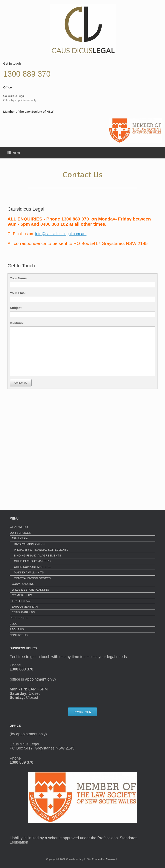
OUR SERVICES (20, 533)
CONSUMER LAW (23, 612)
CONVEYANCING (23, 584)
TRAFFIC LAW (21, 601)
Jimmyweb (112, 859)
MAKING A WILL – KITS (29, 572)
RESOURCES (18, 618)
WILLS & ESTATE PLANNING (31, 590)
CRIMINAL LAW (22, 595)
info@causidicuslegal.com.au (61, 234)
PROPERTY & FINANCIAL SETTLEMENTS (41, 550)
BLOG (14, 624)
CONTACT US (19, 635)
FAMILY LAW (20, 538)
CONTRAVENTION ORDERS (32, 578)
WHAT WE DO (19, 527)
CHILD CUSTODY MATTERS (32, 561)
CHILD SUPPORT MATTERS (32, 567)
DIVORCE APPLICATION (30, 544)
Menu (14, 153)
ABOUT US (17, 629)
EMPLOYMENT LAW (25, 607)
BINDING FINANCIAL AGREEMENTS (37, 556)
